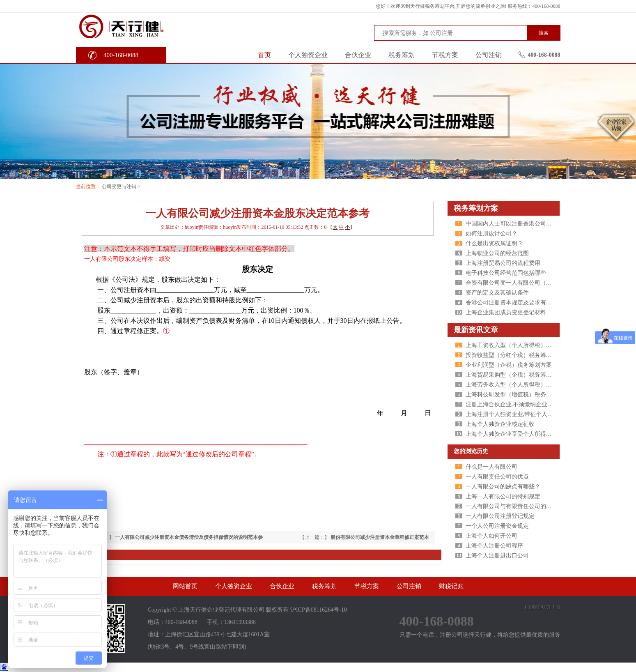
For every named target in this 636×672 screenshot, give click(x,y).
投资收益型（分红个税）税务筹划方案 (514, 355)
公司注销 (489, 55)
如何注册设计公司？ (491, 234)
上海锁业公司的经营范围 (497, 253)
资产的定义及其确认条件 (497, 293)
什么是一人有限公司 (491, 467)
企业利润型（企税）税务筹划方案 (509, 365)
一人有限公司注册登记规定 (500, 516)
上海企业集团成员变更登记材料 (506, 312)
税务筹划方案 (476, 208)
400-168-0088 (121, 55)
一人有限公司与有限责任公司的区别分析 (517, 506)
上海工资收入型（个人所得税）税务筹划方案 (523, 345)
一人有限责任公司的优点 (497, 477)
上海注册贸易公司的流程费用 (503, 263)
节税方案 (445, 55)
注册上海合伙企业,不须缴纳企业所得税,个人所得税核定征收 (542, 404)
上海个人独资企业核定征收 (500, 424)
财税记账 (451, 586)
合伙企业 (358, 55)
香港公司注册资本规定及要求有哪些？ (514, 303)
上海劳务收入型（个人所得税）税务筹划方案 (523, 385)
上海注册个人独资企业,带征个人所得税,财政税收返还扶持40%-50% (550, 414)
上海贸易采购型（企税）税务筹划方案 (514, 375)
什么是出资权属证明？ (494, 243)
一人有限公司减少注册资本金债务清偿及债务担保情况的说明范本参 (189, 537)
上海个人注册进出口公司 (497, 556)
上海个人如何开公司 (491, 536)
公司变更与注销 (119, 186)
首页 (264, 55)
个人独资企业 (308, 55)
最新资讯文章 (476, 330)
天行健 (137, 26)
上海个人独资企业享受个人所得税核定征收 (520, 434)
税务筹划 (402, 55)
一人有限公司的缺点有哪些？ (503, 487)
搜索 (544, 33)
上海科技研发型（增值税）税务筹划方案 (517, 395)
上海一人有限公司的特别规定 (503, 496)
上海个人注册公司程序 (494, 546)
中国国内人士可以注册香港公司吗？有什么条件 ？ (530, 224)
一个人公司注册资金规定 (497, 526)
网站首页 (185, 586)
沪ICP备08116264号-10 (319, 610)
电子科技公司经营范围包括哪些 (506, 273)
